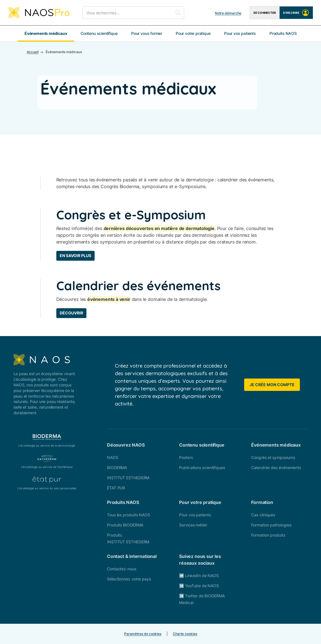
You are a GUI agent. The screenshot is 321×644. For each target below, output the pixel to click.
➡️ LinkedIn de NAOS (199, 576)
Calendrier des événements (276, 468)
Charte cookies (185, 634)
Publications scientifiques (202, 468)
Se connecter (265, 13)
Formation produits (268, 535)
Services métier (193, 525)
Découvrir (71, 313)
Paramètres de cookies (143, 634)
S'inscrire (296, 13)
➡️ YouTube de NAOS (199, 586)
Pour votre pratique (193, 33)
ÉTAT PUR (116, 488)
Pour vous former (147, 33)
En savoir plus (75, 255)
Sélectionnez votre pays (129, 579)
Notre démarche (228, 13)
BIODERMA (117, 468)
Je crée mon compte (272, 385)
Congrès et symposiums (273, 457)
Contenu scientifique (99, 33)
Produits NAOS (283, 33)
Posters (186, 457)
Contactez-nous (122, 569)
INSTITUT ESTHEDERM (128, 478)
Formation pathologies (271, 525)
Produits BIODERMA (125, 525)
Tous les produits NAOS (129, 515)
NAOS (113, 457)
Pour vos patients (240, 33)
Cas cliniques (263, 515)
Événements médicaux (46, 33)
